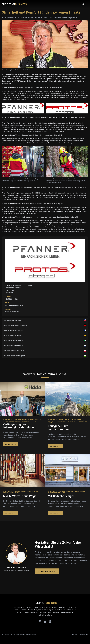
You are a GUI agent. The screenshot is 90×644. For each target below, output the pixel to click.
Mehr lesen (10, 444)
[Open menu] (86, 4)
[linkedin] (50, 621)
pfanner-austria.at (12, 312)
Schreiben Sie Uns (47, 571)
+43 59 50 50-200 (11, 299)
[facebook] (40, 621)
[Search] (83, 4)
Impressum (73, 634)
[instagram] (45, 621)
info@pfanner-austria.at (14, 305)
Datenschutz (84, 634)
